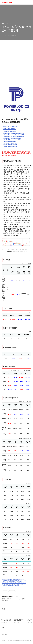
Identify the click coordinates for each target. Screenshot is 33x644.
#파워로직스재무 (13, 583)
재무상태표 (10, 144)
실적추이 (10, 141)
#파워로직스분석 (23, 584)
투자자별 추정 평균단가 (14, 136)
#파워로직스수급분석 (6, 582)
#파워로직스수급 (23, 580)
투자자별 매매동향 (12, 139)
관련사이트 (4, 635)
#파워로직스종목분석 (12, 579)
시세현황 (10, 129)
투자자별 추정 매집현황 (14, 134)
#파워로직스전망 (15, 580)
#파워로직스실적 (25, 582)
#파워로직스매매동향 (16, 582)
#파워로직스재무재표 (22, 583)
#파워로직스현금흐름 (14, 584)
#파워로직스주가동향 (14, 585)
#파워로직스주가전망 (6, 580)
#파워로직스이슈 (5, 585)
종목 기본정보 (11, 126)
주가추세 (10, 131)
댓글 (3, 627)
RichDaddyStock (8, 2)
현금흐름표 (10, 147)
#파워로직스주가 (21, 579)
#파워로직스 (4, 579)
